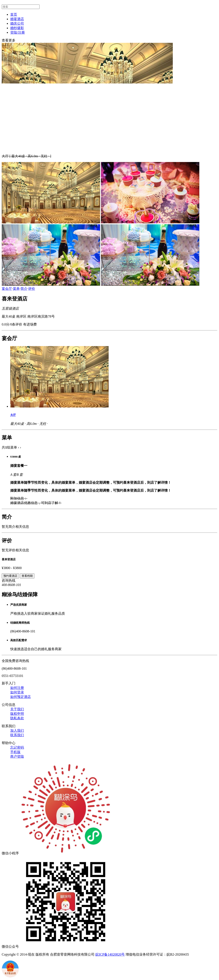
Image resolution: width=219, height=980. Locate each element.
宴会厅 (7, 289)
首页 (14, 14)
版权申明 (17, 714)
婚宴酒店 (17, 19)
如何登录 (17, 692)
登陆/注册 (18, 32)
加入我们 (17, 731)
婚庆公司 (17, 23)
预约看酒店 (10, 576)
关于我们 (17, 709)
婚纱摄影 (17, 28)
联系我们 (17, 735)
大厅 (13, 415)
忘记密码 (17, 747)
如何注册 (17, 688)
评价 (32, 289)
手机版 (15, 752)
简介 (24, 289)
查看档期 (27, 576)
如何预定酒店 (21, 697)
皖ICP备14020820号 (110, 954)
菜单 (16, 289)
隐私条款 (17, 718)
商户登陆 (17, 756)
